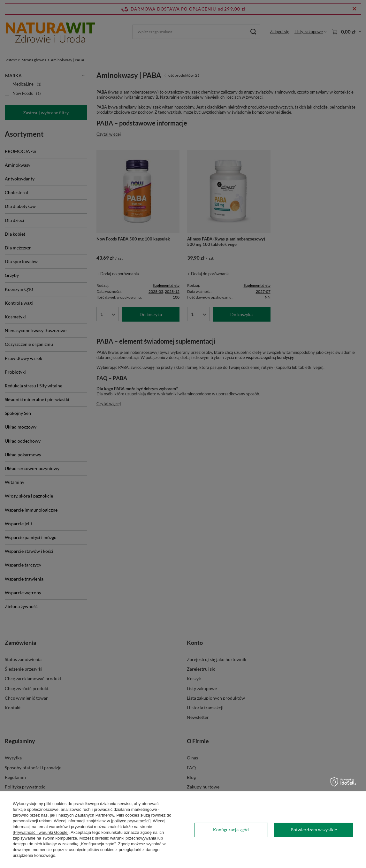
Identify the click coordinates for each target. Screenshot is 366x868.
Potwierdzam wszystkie (314, 830)
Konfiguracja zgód (231, 830)
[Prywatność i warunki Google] (41, 832)
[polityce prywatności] (131, 821)
